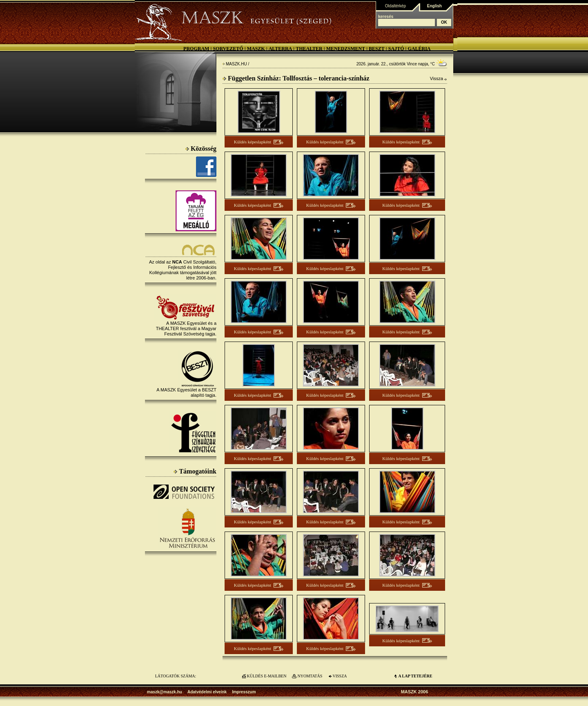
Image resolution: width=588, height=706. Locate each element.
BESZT (377, 49)
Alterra (281, 49)
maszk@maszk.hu (165, 692)
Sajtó (396, 49)
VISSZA (340, 676)
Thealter (309, 49)
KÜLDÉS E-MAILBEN (267, 676)
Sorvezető (228, 49)
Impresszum (244, 692)
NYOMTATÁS (310, 676)
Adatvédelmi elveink (207, 692)
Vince (412, 64)
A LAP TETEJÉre (415, 676)
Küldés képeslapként (253, 142)
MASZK (256, 49)
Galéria (419, 49)
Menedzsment (346, 49)
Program (196, 49)
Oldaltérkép (395, 6)
